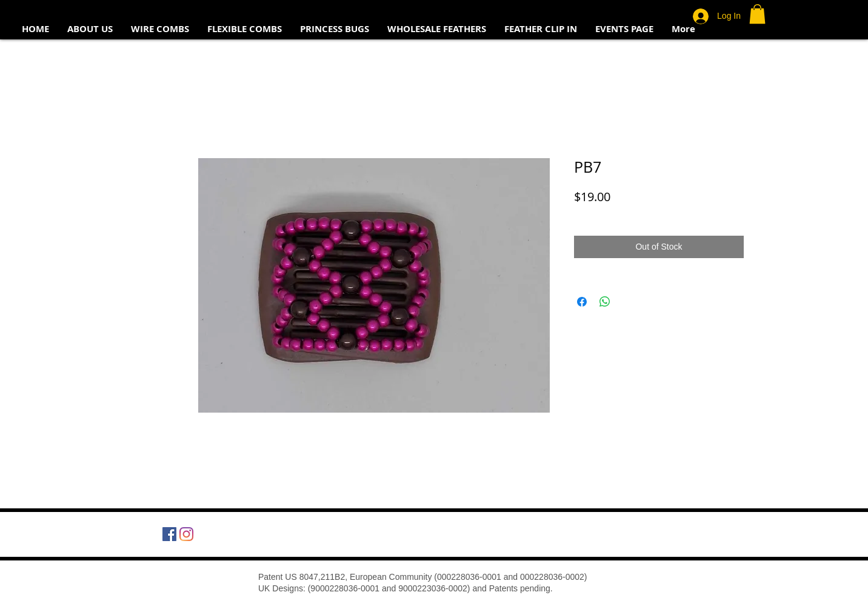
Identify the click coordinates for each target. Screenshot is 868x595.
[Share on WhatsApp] (605, 302)
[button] (757, 14)
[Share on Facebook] (582, 302)
